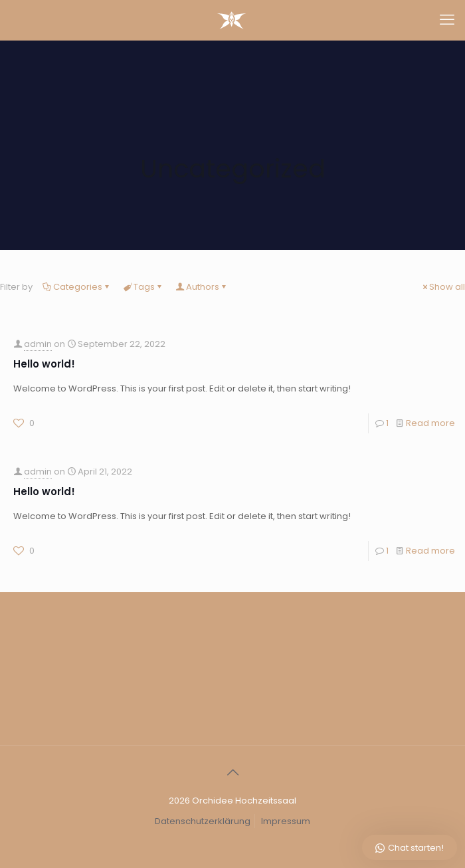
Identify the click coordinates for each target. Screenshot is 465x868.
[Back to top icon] (232, 773)
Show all (443, 287)
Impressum (286, 821)
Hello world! (44, 364)
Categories (77, 287)
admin (38, 344)
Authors (202, 287)
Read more (430, 423)
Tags (143, 287)
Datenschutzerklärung (203, 821)
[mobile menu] (447, 20)
